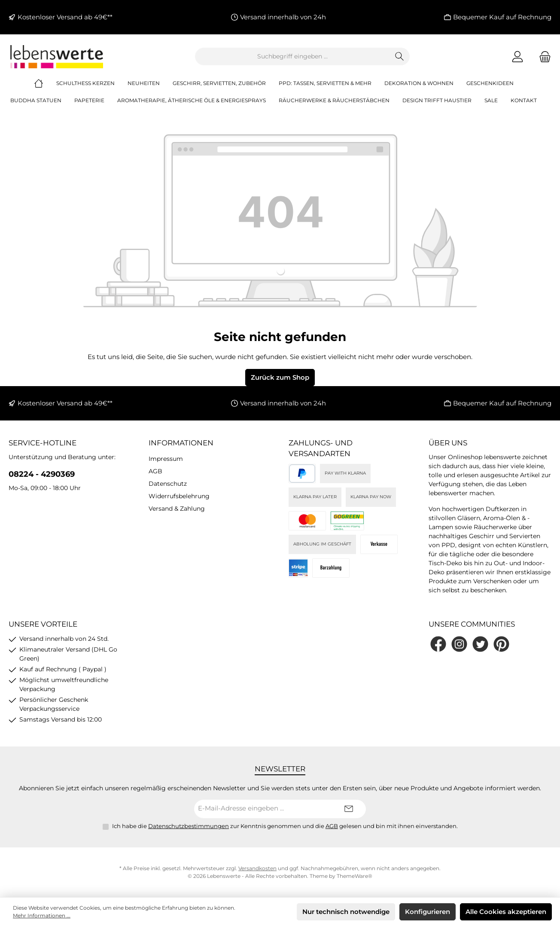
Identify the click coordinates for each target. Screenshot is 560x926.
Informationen (181, 443)
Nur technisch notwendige (346, 912)
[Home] (45, 83)
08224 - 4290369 (42, 474)
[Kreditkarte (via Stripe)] (307, 521)
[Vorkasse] (379, 544)
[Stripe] (298, 568)
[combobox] (292, 56)
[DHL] (347, 521)
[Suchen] (400, 56)
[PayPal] (302, 474)
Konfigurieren (428, 912)
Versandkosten (257, 868)
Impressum (166, 459)
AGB (155, 471)
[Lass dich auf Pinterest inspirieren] (501, 644)
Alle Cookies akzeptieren (506, 912)
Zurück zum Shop (280, 377)
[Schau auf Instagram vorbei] (459, 644)
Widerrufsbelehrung (179, 496)
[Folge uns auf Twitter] (480, 644)
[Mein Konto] (517, 56)
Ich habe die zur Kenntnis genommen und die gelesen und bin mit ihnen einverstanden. (285, 826)
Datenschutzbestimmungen (189, 826)
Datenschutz (168, 484)
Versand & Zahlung (177, 509)
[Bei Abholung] (331, 568)
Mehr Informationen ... (42, 915)
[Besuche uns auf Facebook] (438, 644)
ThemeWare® (355, 876)
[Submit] (349, 809)
